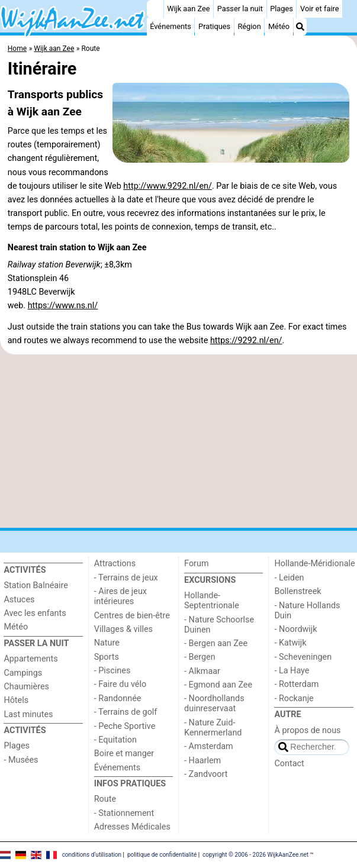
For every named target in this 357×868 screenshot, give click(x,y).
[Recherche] (300, 27)
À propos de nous (307, 730)
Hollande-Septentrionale (212, 601)
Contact (289, 764)
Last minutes (28, 714)
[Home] (155, 9)
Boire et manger (124, 754)
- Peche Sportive (125, 726)
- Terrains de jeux (126, 578)
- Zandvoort (206, 774)
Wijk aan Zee (188, 9)
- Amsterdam (209, 746)
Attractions (115, 564)
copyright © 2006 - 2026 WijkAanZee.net (255, 855)
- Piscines (112, 671)
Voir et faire (319, 9)
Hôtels (16, 700)
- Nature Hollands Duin (307, 611)
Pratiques (214, 26)
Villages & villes (123, 629)
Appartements (30, 659)
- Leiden (289, 578)
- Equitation (115, 740)
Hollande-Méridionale (314, 564)
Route (105, 799)
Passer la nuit (240, 9)
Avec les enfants (35, 613)
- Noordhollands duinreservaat (214, 704)
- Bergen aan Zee (216, 643)
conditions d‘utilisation (92, 855)
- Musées (21, 760)
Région (249, 26)
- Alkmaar (202, 671)
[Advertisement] (178, 441)
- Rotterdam (296, 684)
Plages (282, 9)
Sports (107, 657)
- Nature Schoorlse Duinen (219, 625)
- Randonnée (118, 698)
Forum (196, 564)
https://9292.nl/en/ (246, 341)
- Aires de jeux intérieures (120, 596)
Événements (171, 26)
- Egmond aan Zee (218, 685)
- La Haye (292, 671)
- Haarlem (202, 761)
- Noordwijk (295, 629)
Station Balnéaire (36, 585)
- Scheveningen (303, 657)
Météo (279, 26)
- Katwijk (290, 643)
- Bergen (200, 657)
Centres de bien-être (132, 616)
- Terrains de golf (126, 712)
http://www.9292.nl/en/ (168, 186)
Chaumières (26, 687)
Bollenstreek (297, 591)
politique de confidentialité (162, 855)
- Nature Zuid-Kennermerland (213, 728)
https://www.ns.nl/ (63, 306)
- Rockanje (294, 698)
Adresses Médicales (132, 827)
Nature (107, 643)
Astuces (19, 600)
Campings (23, 673)
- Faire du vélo (120, 684)
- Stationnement (124, 813)
